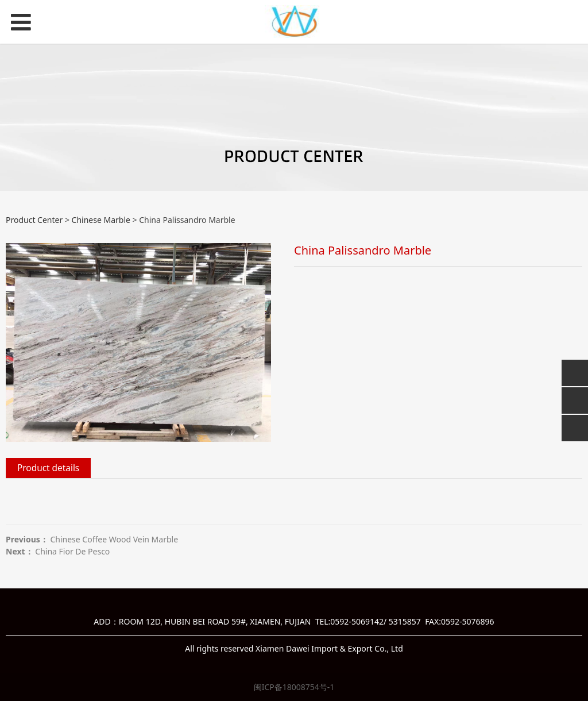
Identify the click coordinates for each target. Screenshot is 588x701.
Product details (48, 468)
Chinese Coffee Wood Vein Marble (114, 539)
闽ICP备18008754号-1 (294, 687)
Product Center (34, 220)
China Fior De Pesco (72, 551)
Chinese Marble (101, 220)
